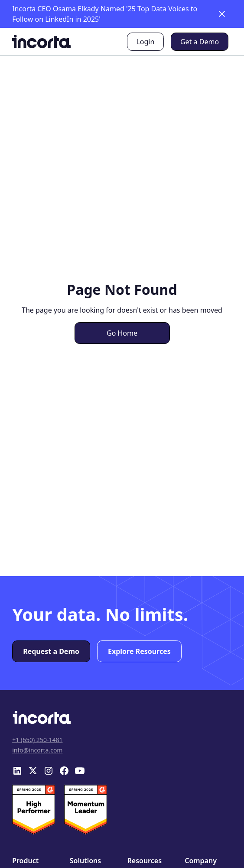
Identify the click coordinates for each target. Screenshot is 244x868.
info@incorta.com (37, 750)
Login (145, 42)
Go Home (122, 333)
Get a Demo (200, 42)
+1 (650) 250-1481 (37, 740)
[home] (41, 41)
